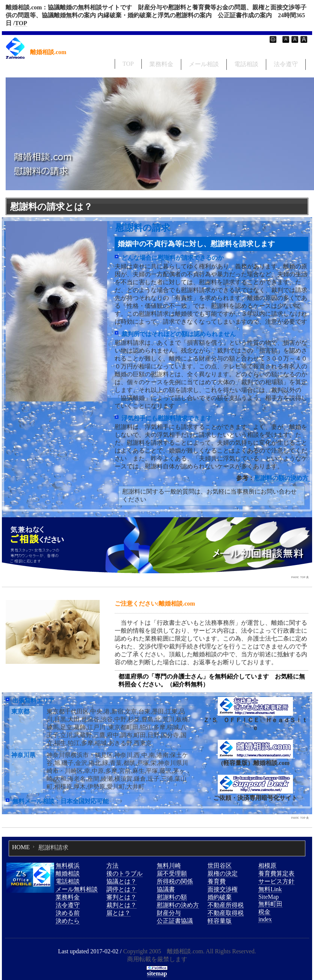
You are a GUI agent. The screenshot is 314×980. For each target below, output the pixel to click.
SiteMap (268, 897)
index (265, 919)
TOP (21, 23)
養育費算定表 (276, 873)
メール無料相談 (77, 889)
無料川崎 (169, 866)
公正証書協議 (175, 921)
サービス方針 (276, 881)
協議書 (166, 889)
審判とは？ (121, 897)
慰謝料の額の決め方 (281, 478)
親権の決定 (223, 873)
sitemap (157, 973)
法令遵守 (286, 64)
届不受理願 (172, 873)
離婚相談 (68, 873)
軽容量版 (220, 921)
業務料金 (161, 64)
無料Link (270, 889)
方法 (112, 866)
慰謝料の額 (172, 897)
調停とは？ (121, 889)
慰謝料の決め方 (178, 905)
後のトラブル (124, 873)
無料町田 (270, 904)
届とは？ (118, 913)
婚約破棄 (220, 897)
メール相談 (204, 64)
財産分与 (169, 913)
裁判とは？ (121, 905)
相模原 (267, 866)
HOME (21, 847)
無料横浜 (68, 866)
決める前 (68, 913)
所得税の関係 (175, 881)
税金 (264, 912)
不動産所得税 (226, 905)
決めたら (68, 921)
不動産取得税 (226, 913)
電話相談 (246, 64)
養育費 (217, 881)
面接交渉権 (223, 889)
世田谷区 (220, 866)
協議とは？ (121, 881)
